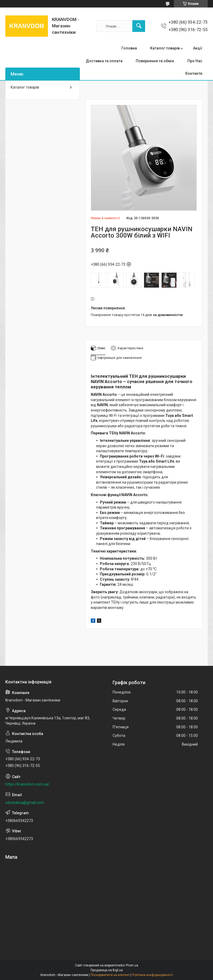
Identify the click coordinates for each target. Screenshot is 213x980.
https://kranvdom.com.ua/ (27, 784)
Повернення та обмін (155, 61)
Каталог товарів (165, 48)
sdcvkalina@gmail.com (25, 803)
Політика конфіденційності (152, 975)
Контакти (194, 73)
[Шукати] (139, 26)
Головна (129, 48)
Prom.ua (132, 965)
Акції (198, 48)
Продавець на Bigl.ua (107, 970)
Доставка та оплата (104, 61)
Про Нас (195, 61)
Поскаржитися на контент (110, 975)
